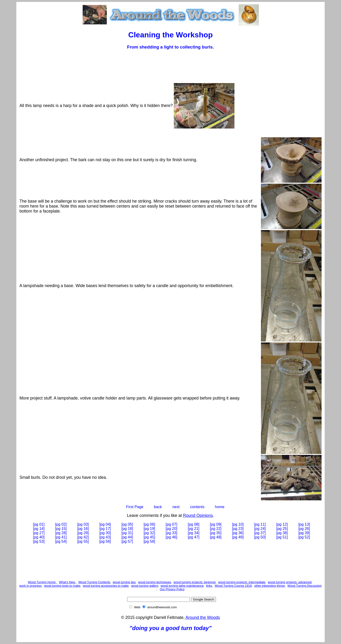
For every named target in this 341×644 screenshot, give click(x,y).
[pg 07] (172, 524)
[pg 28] (61, 533)
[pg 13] (304, 524)
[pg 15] (61, 529)
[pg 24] (260, 529)
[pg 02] (61, 524)
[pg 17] (105, 529)
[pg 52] (304, 537)
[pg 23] (238, 529)
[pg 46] (172, 537)
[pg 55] (83, 541)
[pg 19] (149, 529)
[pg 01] (39, 524)
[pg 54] (61, 541)
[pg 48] (216, 537)
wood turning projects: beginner (195, 582)
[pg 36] (238, 533)
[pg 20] (172, 529)
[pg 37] (260, 533)
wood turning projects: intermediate (242, 582)
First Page (135, 507)
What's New (67, 582)
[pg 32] (149, 533)
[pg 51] (282, 537)
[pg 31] (127, 533)
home (220, 507)
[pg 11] (260, 524)
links (209, 586)
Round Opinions (198, 515)
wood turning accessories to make (106, 586)
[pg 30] (105, 533)
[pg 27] (39, 533)
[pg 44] (127, 537)
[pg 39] (304, 533)
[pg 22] (216, 529)
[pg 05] (127, 524)
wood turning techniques (155, 582)
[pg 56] (105, 541)
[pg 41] (61, 537)
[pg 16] (83, 529)
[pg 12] (282, 524)
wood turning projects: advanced (290, 582)
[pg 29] (83, 533)
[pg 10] (238, 524)
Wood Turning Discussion (305, 586)
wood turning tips (124, 582)
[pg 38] (282, 533)
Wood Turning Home (42, 582)
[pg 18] (127, 529)
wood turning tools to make (62, 586)
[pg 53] (39, 541)
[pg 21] (194, 529)
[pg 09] (216, 524)
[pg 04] (105, 524)
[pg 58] (149, 541)
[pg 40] (39, 537)
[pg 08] (194, 524)
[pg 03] (83, 524)
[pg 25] (282, 529)
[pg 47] (194, 537)
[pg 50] (260, 537)
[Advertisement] (170, 65)
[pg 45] (149, 537)
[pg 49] (238, 537)
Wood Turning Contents (94, 582)
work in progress (31, 586)
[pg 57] (127, 541)
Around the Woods (203, 617)
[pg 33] (172, 533)
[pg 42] (83, 537)
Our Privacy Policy (172, 589)
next (176, 507)
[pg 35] (216, 533)
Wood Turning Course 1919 (233, 586)
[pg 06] (149, 524)
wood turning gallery (145, 586)
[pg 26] (304, 529)
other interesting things (269, 586)
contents (197, 507)
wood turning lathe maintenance (182, 586)
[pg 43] (105, 537)
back (158, 507)
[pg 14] (39, 529)
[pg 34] (194, 533)
